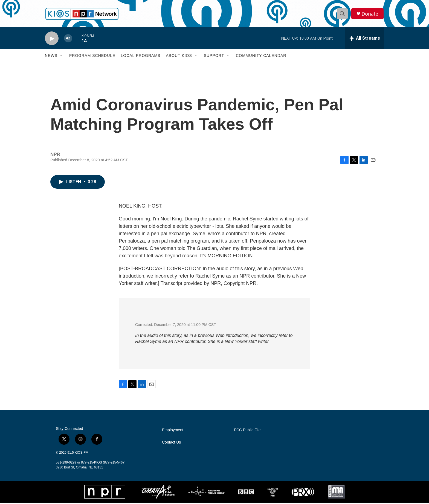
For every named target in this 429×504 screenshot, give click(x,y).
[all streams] (365, 40)
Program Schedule (92, 57)
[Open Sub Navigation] (62, 57)
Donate (370, 14)
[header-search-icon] (343, 14)
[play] (52, 40)
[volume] (68, 40)
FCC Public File (247, 431)
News (51, 57)
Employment (173, 431)
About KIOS (179, 57)
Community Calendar (261, 57)
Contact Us (171, 444)
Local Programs (140, 57)
